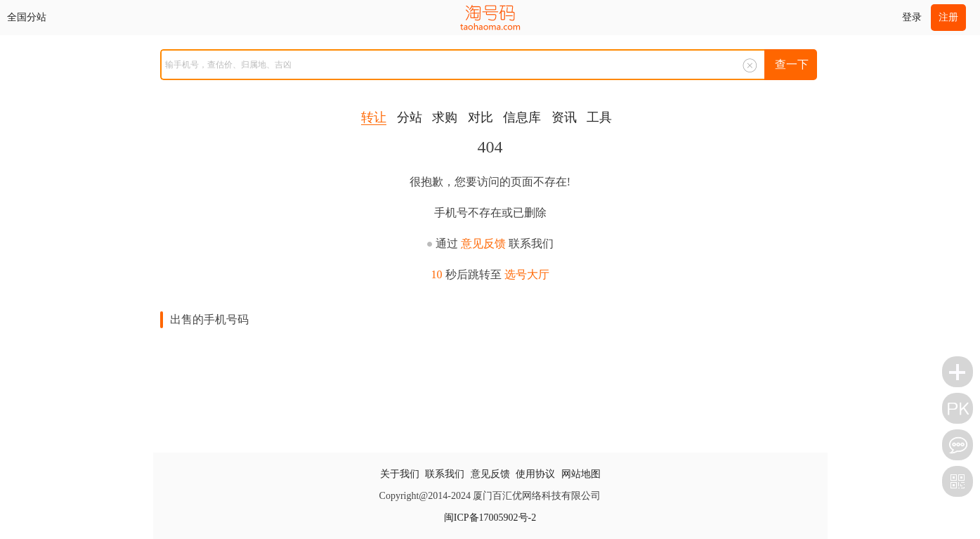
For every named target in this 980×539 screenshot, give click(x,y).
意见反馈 (483, 243)
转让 (374, 117)
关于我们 (400, 474)
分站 (410, 117)
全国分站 (27, 17)
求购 (445, 117)
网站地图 (581, 474)
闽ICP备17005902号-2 (490, 518)
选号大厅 (527, 274)
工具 (599, 117)
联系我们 (445, 474)
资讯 (564, 117)
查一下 (792, 64)
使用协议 (535, 474)
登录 (912, 17)
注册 (948, 17)
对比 (481, 117)
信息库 (522, 117)
